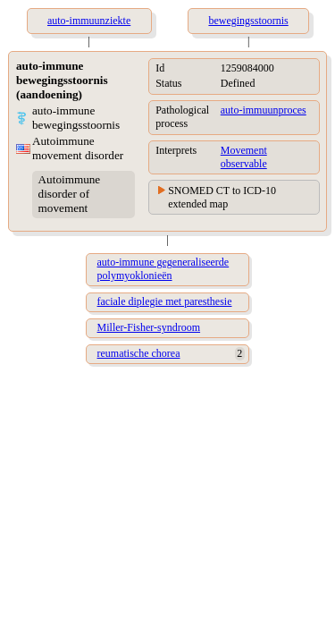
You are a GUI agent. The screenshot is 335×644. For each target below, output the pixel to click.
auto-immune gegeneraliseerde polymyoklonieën (163, 269)
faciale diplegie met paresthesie (165, 301)
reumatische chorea (139, 353)
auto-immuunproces (264, 110)
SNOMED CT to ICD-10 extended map (222, 197)
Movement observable (244, 157)
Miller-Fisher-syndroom (149, 327)
